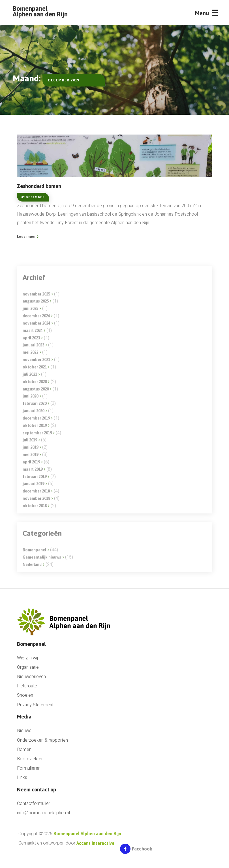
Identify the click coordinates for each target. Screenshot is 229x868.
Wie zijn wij (27, 658)
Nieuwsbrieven (31, 677)
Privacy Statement (35, 705)
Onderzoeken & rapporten (42, 740)
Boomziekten (30, 759)
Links (22, 778)
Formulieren (29, 768)
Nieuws (24, 731)
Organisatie (28, 667)
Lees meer (26, 237)
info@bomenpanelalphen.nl (43, 813)
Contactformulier (34, 804)
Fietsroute (27, 686)
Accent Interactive (95, 843)
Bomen (24, 750)
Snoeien (25, 695)
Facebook (136, 850)
